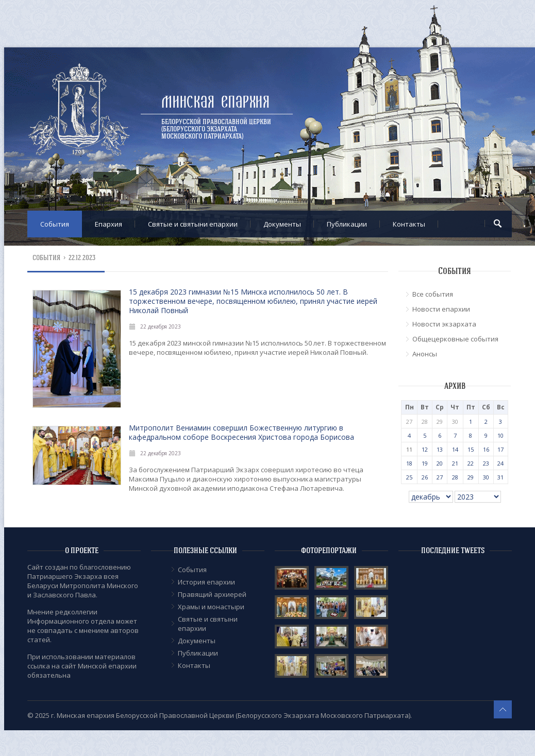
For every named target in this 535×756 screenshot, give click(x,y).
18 (409, 463)
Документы (282, 224)
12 (425, 449)
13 (440, 449)
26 (425, 477)
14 (455, 449)
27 (440, 477)
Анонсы (425, 354)
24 (500, 463)
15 (471, 449)
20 (440, 463)
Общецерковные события (455, 339)
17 (500, 449)
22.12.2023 (82, 258)
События (55, 224)
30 (486, 477)
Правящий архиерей (212, 594)
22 (471, 463)
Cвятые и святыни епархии (193, 224)
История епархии (206, 582)
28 (455, 477)
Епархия (108, 224)
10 (500, 435)
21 (455, 463)
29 (471, 477)
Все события (433, 294)
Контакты (409, 224)
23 (486, 463)
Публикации (347, 224)
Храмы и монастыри (211, 607)
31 (500, 477)
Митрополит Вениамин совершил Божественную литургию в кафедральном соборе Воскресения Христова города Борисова (241, 432)
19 (425, 463)
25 (409, 477)
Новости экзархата (444, 324)
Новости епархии (441, 309)
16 (486, 449)
